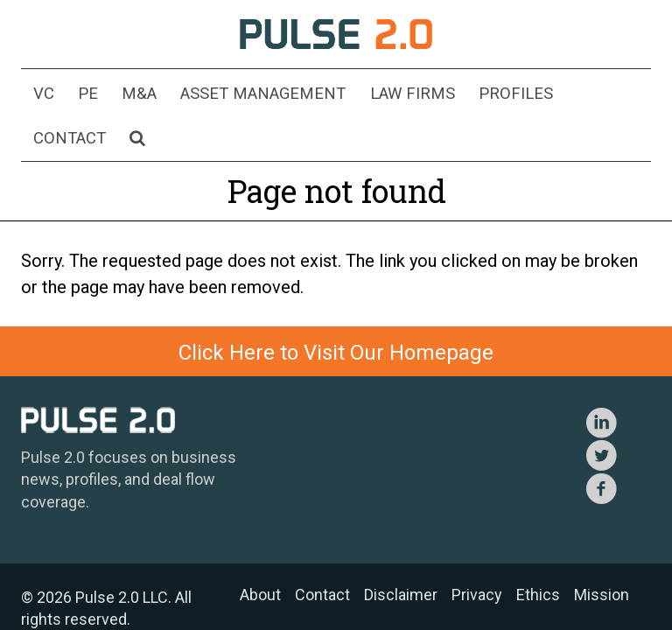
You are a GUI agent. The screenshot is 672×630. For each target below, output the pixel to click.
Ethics (538, 550)
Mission (602, 550)
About (260, 550)
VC (47, 95)
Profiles (473, 95)
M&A (130, 95)
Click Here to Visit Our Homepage (336, 308)
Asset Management (244, 95)
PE (85, 95)
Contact (562, 95)
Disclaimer (401, 550)
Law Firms (381, 95)
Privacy (477, 550)
